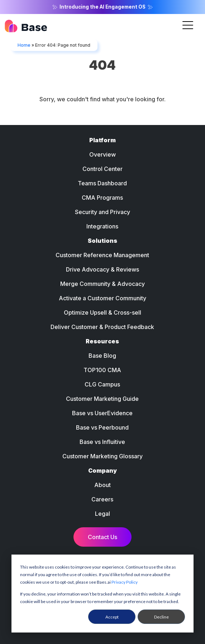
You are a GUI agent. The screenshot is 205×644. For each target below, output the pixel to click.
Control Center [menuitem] (102, 169)
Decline (161, 617)
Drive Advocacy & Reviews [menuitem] (102, 269)
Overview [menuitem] (102, 154)
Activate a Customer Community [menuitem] (102, 298)
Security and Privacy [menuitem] (102, 212)
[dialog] (102, 594)
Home (24, 45)
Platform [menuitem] (102, 140)
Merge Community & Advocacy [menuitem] (102, 284)
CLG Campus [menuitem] (102, 384)
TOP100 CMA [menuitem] (102, 370)
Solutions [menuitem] (102, 241)
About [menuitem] (102, 485)
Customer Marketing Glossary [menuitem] (102, 456)
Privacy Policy (125, 582)
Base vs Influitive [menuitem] (102, 442)
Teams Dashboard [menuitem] (102, 183)
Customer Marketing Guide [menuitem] (102, 399)
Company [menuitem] (102, 471)
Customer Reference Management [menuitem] (102, 255)
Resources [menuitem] (102, 341)
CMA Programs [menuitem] (102, 198)
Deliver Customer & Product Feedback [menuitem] (102, 327)
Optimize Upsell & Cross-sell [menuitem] (102, 312)
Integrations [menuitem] (102, 226)
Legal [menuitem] (102, 514)
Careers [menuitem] (102, 499)
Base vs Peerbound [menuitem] (102, 427)
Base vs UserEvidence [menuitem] (102, 413)
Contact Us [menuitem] (102, 537)
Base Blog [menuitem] (102, 356)
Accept (112, 617)
